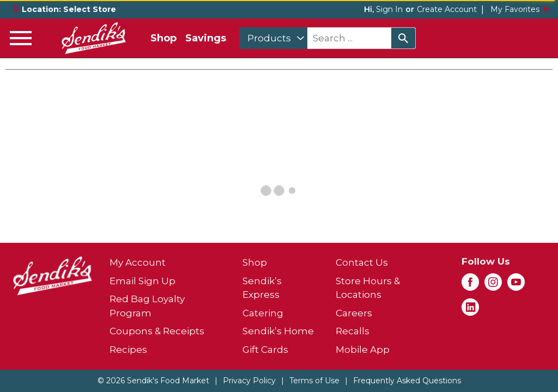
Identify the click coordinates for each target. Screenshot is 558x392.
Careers (354, 313)
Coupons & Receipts (157, 331)
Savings (206, 38)
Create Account (447, 9)
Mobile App (363, 350)
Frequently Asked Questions (407, 381)
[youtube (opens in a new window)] (516, 285)
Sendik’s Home (278, 331)
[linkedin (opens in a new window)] (470, 310)
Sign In (389, 9)
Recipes (128, 350)
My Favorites (520, 9)
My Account (138, 262)
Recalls (353, 331)
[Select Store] (91, 9)
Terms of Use (314, 381)
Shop (163, 38)
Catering (263, 313)
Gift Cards (265, 350)
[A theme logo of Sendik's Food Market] (94, 38)
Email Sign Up (142, 281)
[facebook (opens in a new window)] (470, 285)
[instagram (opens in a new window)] (493, 285)
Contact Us (362, 262)
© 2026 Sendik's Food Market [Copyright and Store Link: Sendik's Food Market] (153, 381)
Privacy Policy (249, 381)
